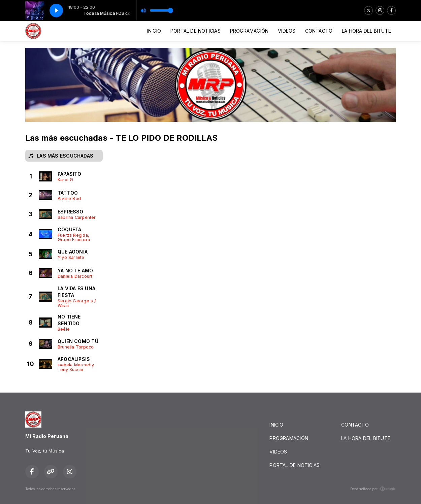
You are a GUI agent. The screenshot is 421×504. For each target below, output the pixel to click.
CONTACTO (319, 31)
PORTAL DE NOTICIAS (196, 31)
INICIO (154, 31)
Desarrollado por (373, 489)
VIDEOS (287, 31)
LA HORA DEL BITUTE (366, 31)
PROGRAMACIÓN (249, 31)
